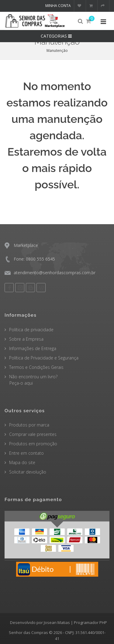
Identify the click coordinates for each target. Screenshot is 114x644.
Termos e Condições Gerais (36, 367)
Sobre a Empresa (26, 339)
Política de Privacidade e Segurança (44, 358)
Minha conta (58, 6)
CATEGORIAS (57, 36)
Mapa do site (22, 462)
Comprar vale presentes (33, 434)
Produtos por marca (29, 425)
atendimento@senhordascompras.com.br (55, 273)
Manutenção (57, 51)
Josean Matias (57, 622)
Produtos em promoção (33, 444)
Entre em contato (26, 453)
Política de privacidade (31, 330)
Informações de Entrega (33, 348)
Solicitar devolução (28, 472)
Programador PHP (90, 622)
